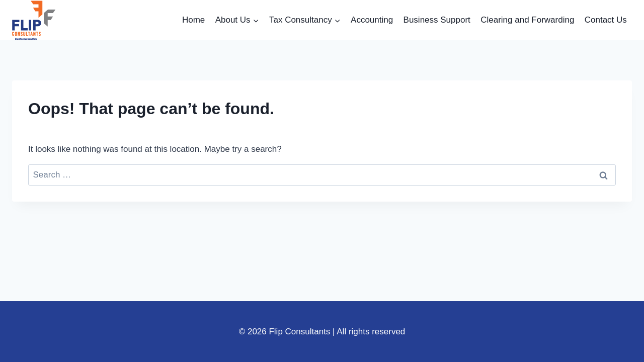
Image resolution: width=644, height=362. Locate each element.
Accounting (372, 20)
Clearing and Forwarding (527, 20)
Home (193, 20)
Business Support (437, 20)
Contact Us (606, 20)
